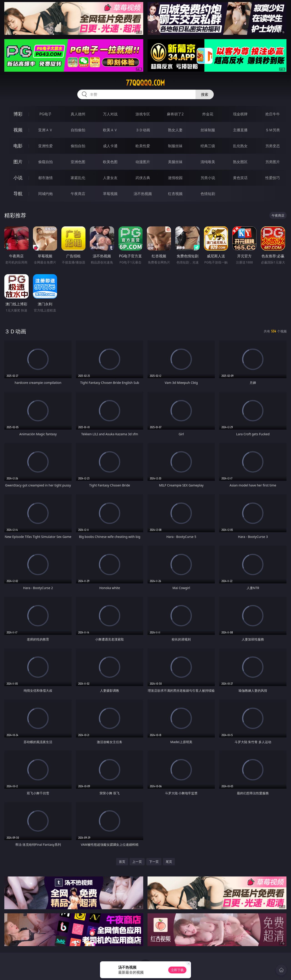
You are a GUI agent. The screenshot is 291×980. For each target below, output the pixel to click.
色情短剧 (208, 194)
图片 (18, 162)
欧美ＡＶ (110, 130)
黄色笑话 (240, 178)
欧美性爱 (143, 146)
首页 (122, 862)
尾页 (169, 862)
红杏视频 (175, 194)
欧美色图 (110, 162)
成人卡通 (110, 146)
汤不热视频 (143, 194)
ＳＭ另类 (273, 130)
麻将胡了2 (175, 114)
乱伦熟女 (240, 146)
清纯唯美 (208, 162)
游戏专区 (143, 114)
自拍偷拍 (78, 130)
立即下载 (177, 970)
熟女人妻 (175, 130)
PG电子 (45, 114)
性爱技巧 (273, 178)
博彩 (18, 114)
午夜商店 (78, 194)
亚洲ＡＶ (45, 130)
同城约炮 (45, 194)
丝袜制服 (208, 130)
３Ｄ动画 (143, 130)
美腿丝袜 (175, 162)
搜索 (205, 94)
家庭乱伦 (78, 178)
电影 (18, 146)
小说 (18, 178)
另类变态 (273, 146)
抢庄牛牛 (273, 114)
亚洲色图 (78, 162)
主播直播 (240, 130)
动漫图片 (143, 162)
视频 (18, 130)
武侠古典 (143, 178)
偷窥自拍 (45, 162)
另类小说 (208, 178)
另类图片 (273, 162)
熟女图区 (240, 162)
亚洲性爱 (45, 146)
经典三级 (208, 146)
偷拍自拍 (78, 146)
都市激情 (45, 178)
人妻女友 (110, 178)
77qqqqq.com (145, 83)
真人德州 (78, 114)
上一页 (137, 862)
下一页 (154, 862)
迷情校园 (175, 178)
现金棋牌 (240, 114)
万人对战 (110, 114)
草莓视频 (110, 194)
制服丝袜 (175, 146)
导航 (18, 194)
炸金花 (208, 114)
